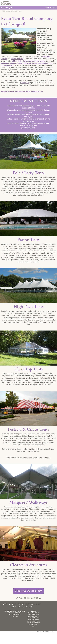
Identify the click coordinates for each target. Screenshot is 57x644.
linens (26, 61)
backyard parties (31, 63)
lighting (4, 59)
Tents (12, 11)
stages (43, 61)
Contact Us (27, 607)
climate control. (17, 59)
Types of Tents (18, 11)
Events (21, 604)
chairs (20, 61)
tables (14, 61)
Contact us (25, 83)
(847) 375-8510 (51, 8)
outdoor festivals (16, 63)
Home (3, 11)
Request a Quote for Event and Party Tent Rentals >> (22, 91)
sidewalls (46, 57)
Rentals (8, 11)
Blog (38, 604)
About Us (16, 607)
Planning (30, 604)
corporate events (8, 65)
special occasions (45, 63)
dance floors (34, 61)
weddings (5, 63)
